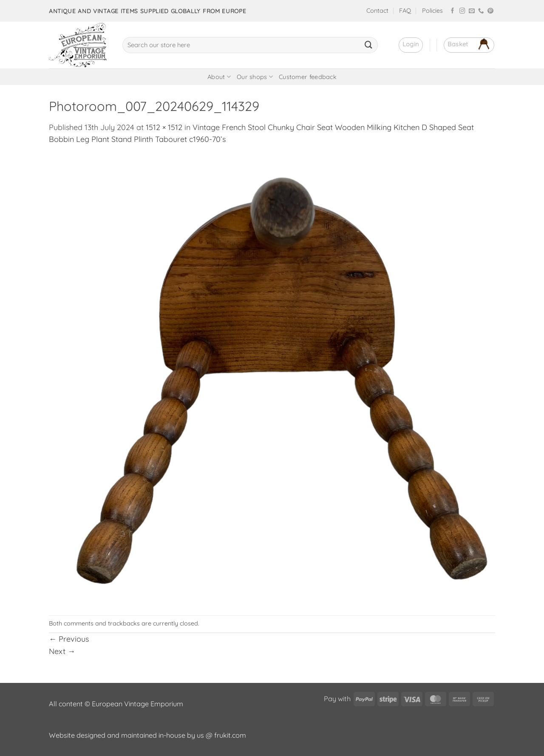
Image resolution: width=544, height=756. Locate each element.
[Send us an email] (472, 11)
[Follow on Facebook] (453, 11)
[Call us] (481, 11)
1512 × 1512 (164, 127)
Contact (377, 11)
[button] (411, 45)
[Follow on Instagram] (462, 11)
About (219, 77)
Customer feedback (308, 77)
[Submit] (368, 45)
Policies (432, 11)
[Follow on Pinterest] (490, 11)
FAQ (405, 11)
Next (62, 651)
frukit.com (230, 735)
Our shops (255, 77)
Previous (69, 639)
